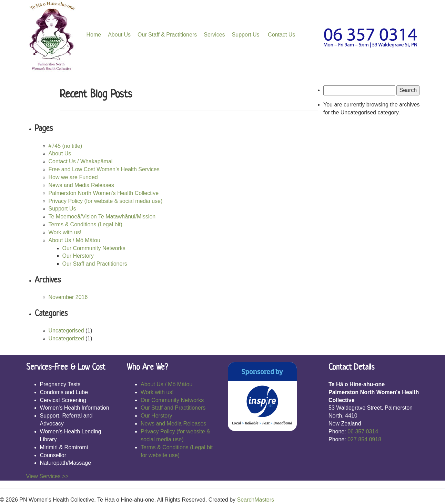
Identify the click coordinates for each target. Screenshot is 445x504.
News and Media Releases (81, 185)
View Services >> (47, 476)
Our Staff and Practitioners (95, 264)
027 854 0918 (364, 439)
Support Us (246, 35)
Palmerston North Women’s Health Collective (104, 193)
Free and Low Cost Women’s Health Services (104, 169)
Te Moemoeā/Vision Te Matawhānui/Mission (102, 217)
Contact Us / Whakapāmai (81, 161)
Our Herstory (78, 256)
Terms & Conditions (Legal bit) (85, 224)
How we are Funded (73, 177)
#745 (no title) (65, 146)
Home (94, 35)
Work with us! (65, 232)
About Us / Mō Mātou (74, 240)
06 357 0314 (363, 431)
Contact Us (281, 35)
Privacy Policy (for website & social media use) (106, 201)
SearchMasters (255, 500)
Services (214, 35)
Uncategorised (66, 331)
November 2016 (68, 297)
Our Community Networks (94, 248)
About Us (119, 35)
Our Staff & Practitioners (167, 35)
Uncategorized (66, 338)
